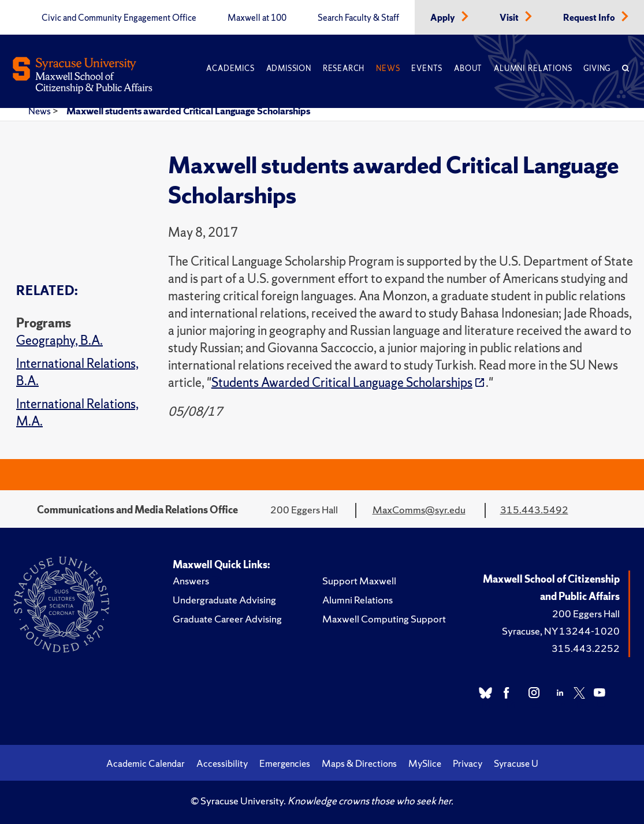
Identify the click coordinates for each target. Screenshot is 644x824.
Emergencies (285, 763)
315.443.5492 (534, 510)
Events (427, 68)
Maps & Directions (359, 763)
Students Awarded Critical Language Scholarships (342, 383)
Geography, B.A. (59, 340)
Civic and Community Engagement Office (119, 18)
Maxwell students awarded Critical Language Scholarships (188, 111)
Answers (191, 581)
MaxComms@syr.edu (419, 510)
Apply (444, 18)
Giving (597, 68)
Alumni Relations (533, 68)
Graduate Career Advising (227, 619)
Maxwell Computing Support (384, 619)
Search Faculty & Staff (358, 18)
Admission (289, 68)
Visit (510, 18)
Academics (230, 68)
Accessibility (222, 763)
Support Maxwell (359, 581)
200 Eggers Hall (586, 614)
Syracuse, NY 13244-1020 (561, 631)
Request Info (590, 18)
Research (344, 68)
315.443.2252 (586, 648)
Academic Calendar (146, 763)
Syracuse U (516, 763)
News (388, 68)
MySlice (425, 763)
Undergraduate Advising (224, 600)
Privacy (468, 763)
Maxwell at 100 (257, 18)
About (468, 68)
